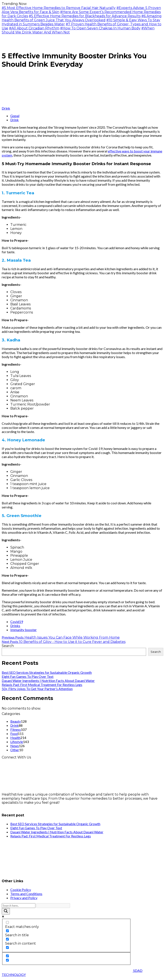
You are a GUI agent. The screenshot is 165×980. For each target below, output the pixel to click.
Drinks (15, 626)
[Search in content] (7, 939)
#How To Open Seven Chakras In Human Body (100, 28)
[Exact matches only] (7, 922)
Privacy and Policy (24, 898)
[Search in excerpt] (7, 948)
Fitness (16, 729)
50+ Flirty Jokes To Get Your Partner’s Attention (37, 689)
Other (15, 750)
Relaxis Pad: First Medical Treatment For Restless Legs (42, 685)
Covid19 (17, 622)
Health (15, 738)
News (15, 746)
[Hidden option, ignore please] (7, 956)
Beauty (16, 721)
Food (14, 733)
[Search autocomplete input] (53, 906)
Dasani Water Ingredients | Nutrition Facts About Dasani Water (48, 681)
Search (8, 646)
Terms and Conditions (26, 894)
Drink (6, 108)
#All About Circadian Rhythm (34, 28)
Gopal (15, 116)
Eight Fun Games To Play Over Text (28, 676)
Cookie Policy (21, 890)
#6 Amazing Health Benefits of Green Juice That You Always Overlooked (82, 18)
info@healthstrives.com (22, 807)
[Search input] (19, 906)
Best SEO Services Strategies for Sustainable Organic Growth (47, 672)
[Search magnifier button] (6, 911)
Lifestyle (17, 742)
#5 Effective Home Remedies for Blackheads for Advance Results (85, 16)
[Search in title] (7, 931)
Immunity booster (24, 630)
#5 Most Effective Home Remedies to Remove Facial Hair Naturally (59, 8)
